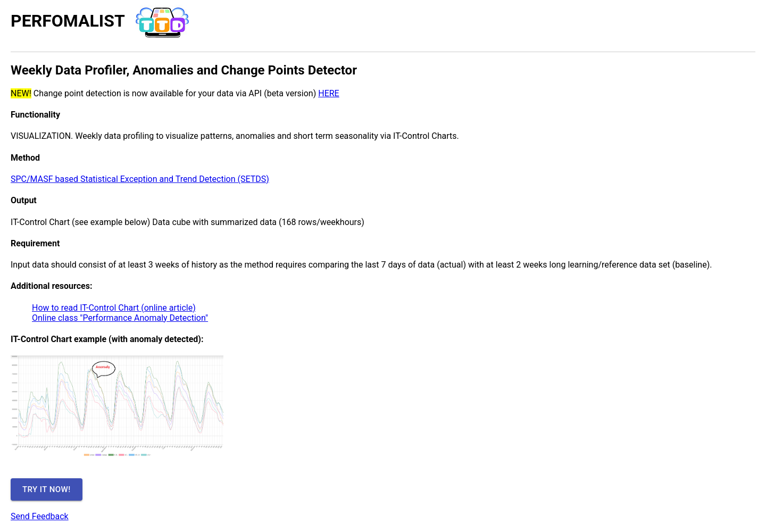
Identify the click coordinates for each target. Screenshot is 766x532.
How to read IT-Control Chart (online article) (114, 308)
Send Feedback (40, 516)
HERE (328, 93)
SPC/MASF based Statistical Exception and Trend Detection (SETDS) (140, 179)
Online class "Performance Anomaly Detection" (120, 318)
